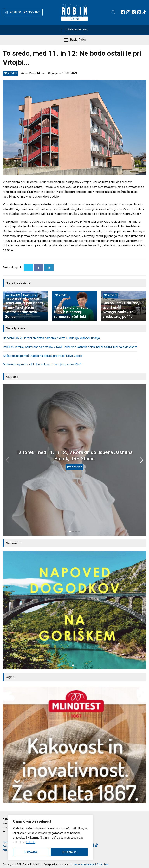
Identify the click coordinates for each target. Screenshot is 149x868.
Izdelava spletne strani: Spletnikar (90, 864)
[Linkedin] (49, 268)
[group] (74, 610)
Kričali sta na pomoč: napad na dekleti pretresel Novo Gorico (43, 356)
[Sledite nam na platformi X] (134, 12)
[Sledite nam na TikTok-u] (144, 12)
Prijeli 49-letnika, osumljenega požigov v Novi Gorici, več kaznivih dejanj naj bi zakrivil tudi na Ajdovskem (70, 347)
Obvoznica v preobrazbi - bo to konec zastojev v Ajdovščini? (42, 365)
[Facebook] (39, 268)
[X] (28, 268)
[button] (23, 12)
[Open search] (113, 12)
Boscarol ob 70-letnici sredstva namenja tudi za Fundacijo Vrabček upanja (51, 338)
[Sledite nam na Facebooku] (123, 12)
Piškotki (31, 842)
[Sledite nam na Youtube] (139, 12)
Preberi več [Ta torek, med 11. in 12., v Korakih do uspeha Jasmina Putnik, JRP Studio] (74, 467)
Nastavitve (31, 852)
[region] (50, 838)
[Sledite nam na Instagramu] (128, 12)
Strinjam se (69, 852)
